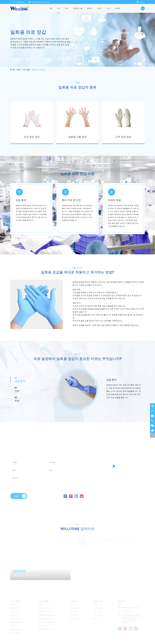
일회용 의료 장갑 (39, 70)
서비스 (99, 10)
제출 (20, 497)
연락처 (117, 10)
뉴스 (108, 10)
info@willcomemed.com (40, 2)
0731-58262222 (18, 2)
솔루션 (90, 10)
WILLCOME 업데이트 (77, 530)
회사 (67, 10)
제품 (58, 10)
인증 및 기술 (78, 10)
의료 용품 (26, 70)
